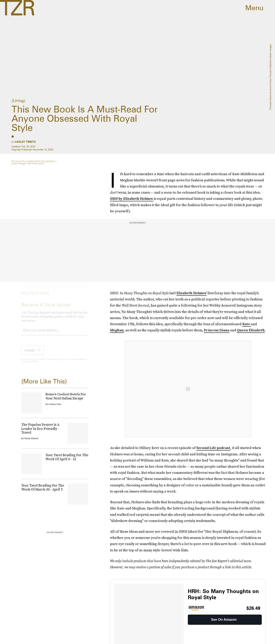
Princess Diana (217, 330)
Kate (247, 324)
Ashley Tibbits (25, 142)
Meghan (117, 330)
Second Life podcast (213, 448)
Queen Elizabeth (251, 330)
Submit (30, 353)
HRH (114, 199)
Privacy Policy (32, 364)
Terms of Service (79, 362)
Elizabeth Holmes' (192, 293)
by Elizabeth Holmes (136, 199)
